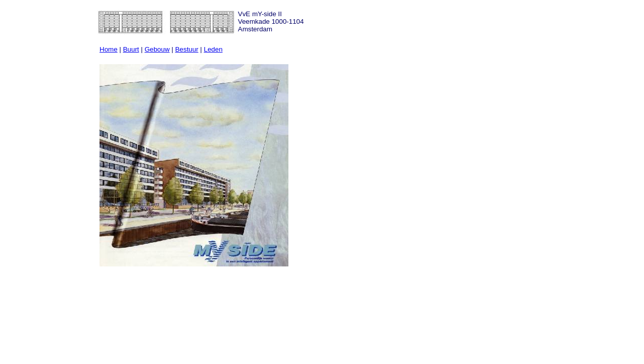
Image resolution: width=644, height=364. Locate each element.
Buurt (131, 49)
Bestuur (187, 49)
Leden (213, 49)
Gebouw (157, 49)
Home (109, 49)
